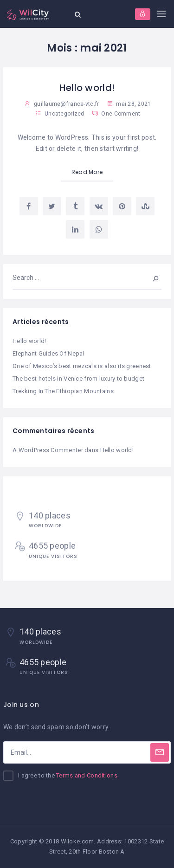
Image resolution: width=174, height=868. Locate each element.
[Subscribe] (160, 752)
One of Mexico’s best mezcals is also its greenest (82, 366)
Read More (87, 172)
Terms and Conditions (87, 775)
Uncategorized (64, 114)
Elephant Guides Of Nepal (48, 353)
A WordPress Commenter (48, 450)
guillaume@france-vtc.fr (66, 104)
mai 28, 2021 (129, 104)
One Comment (116, 114)
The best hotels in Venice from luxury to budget (78, 379)
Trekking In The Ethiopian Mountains (63, 391)
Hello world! (87, 88)
